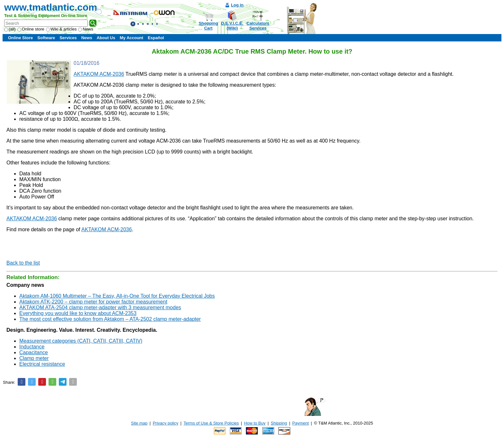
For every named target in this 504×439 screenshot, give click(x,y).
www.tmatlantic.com (51, 7)
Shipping (279, 423)
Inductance (32, 347)
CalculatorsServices (258, 26)
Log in (237, 5)
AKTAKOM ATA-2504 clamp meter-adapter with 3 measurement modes (100, 307)
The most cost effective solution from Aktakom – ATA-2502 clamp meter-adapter (110, 319)
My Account (131, 38)
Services (68, 38)
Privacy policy (165, 423)
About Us (106, 38)
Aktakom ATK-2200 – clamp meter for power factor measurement (93, 302)
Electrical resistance (42, 364)
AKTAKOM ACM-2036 (99, 74)
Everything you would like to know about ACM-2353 (78, 313)
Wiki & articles (61, 29)
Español (156, 38)
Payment (300, 423)
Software (46, 38)
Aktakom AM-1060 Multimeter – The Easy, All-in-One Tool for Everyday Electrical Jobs (117, 296)
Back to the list (23, 263)
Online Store (20, 38)
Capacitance (34, 352)
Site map (139, 423)
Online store (31, 29)
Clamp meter (34, 358)
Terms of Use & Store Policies (211, 423)
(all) (10, 29)
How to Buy (255, 423)
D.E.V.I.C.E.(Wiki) (232, 26)
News (86, 29)
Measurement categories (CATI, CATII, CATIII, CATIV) (81, 341)
